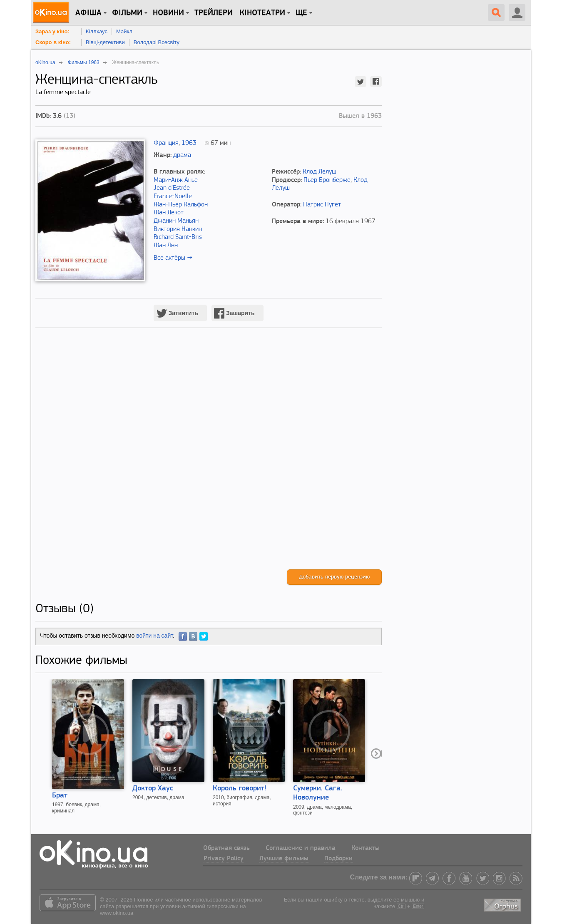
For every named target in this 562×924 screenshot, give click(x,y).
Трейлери (214, 13)
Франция (166, 143)
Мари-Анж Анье (176, 180)
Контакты (366, 848)
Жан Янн (166, 246)
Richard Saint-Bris (178, 237)
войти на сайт (154, 636)
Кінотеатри (262, 13)
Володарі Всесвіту (157, 42)
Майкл (124, 31)
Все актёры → (173, 258)
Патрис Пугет (322, 205)
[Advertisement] (209, 457)
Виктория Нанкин (178, 229)
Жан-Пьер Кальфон (181, 205)
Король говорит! (240, 789)
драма (182, 155)
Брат (60, 796)
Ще (301, 13)
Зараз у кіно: (52, 31)
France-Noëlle (173, 196)
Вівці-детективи (105, 42)
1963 (189, 143)
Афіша (88, 13)
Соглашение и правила (301, 848)
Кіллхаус (97, 31)
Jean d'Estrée (172, 188)
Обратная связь (226, 848)
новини (168, 13)
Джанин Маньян (176, 221)
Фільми (127, 13)
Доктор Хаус (153, 789)
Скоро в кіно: (53, 42)
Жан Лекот (169, 213)
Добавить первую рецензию (334, 577)
